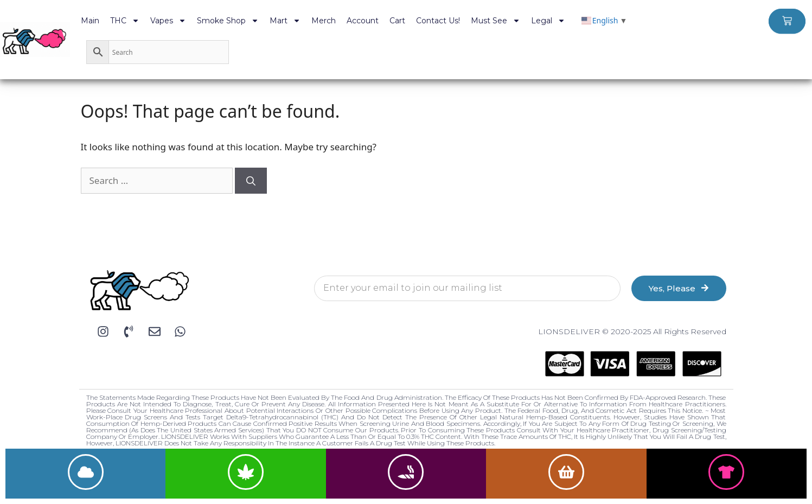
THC (125, 21)
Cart (397, 21)
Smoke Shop (228, 21)
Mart (285, 21)
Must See (495, 21)
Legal (548, 21)
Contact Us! (438, 21)
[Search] (251, 181)
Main (90, 21)
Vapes (168, 21)
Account (363, 21)
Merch (324, 21)
